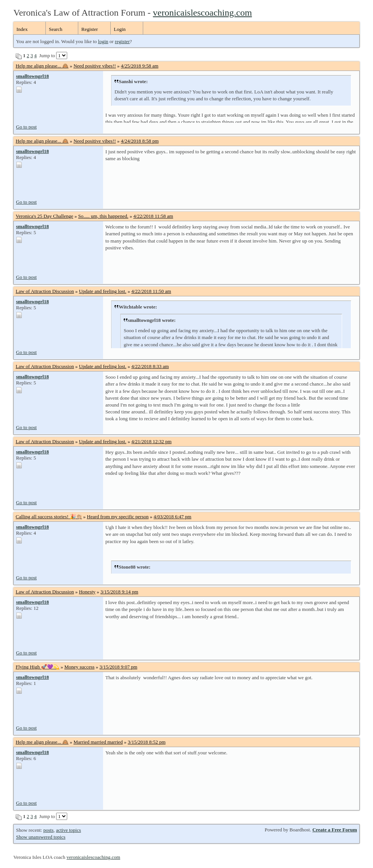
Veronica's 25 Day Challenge (44, 216)
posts (48, 830)
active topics (69, 830)
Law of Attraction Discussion (45, 291)
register (122, 41)
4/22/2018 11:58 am (153, 216)
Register (90, 29)
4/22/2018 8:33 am (150, 366)
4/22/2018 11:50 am (151, 291)
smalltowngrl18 (32, 76)
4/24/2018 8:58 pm (140, 141)
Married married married (98, 742)
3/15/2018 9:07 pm (119, 667)
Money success (79, 667)
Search (56, 29)
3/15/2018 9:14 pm (119, 592)
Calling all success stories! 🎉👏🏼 (49, 517)
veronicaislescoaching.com (203, 13)
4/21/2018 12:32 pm (151, 441)
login (103, 41)
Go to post (26, 127)
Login (120, 29)
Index (22, 29)
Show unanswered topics (41, 837)
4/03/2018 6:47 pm (172, 517)
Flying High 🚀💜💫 (37, 667)
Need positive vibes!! (94, 66)
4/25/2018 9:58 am (140, 66)
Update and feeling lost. (103, 291)
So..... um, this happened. (103, 216)
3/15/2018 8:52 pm (147, 742)
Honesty (87, 592)
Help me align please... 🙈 (42, 66)
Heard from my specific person (118, 517)
